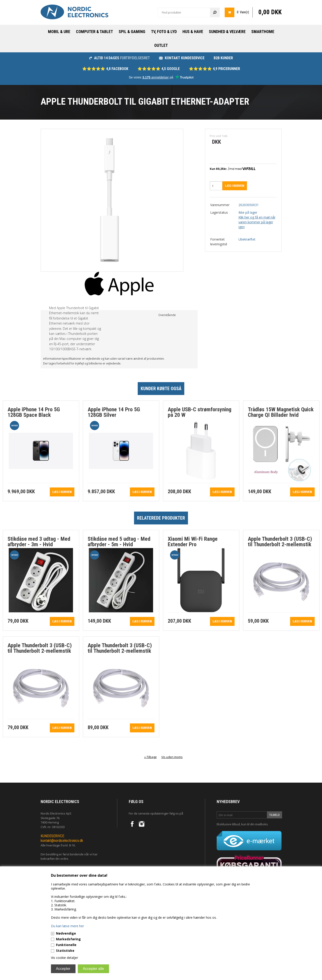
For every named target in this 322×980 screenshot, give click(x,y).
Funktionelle (66, 945)
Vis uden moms (172, 757)
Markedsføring (68, 939)
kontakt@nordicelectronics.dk (62, 841)
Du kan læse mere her (67, 926)
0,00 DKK (270, 12)
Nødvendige (66, 933)
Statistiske (65, 951)
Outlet (161, 45)
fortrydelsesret (120, 58)
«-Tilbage (150, 757)
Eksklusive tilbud (228, 824)
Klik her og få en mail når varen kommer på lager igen (257, 222)
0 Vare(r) (243, 12)
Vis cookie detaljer (64, 958)
